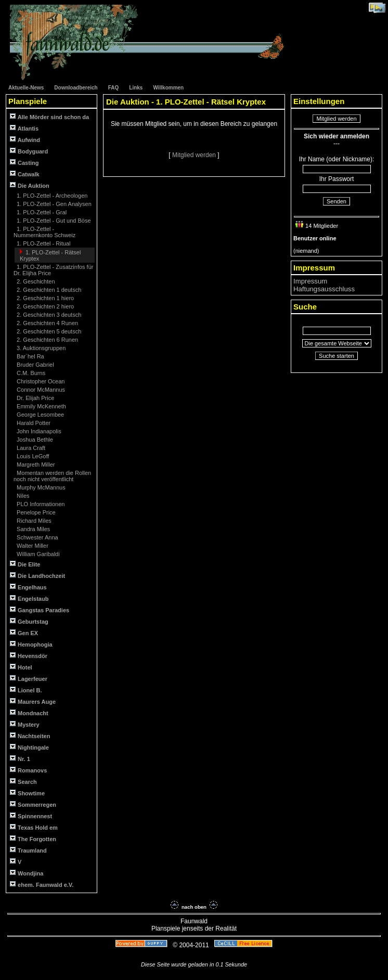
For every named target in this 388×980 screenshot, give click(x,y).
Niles (22, 496)
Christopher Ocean (40, 381)
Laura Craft (30, 448)
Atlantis (24, 128)
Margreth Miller (35, 465)
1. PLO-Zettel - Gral (41, 212)
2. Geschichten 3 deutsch (48, 315)
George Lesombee (40, 415)
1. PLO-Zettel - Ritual (43, 243)
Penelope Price (35, 512)
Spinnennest (31, 816)
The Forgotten (33, 839)
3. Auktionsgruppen (40, 348)
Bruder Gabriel (35, 365)
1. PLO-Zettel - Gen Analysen (53, 204)
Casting (24, 163)
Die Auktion (30, 185)
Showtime (27, 793)
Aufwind (25, 140)
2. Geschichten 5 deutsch (48, 331)
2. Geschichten (35, 281)
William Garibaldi (37, 554)
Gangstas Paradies (40, 610)
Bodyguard (29, 151)
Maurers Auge (33, 701)
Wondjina (27, 873)
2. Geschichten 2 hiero (44, 306)
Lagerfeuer (29, 679)
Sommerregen (33, 804)
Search (23, 782)
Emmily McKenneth (41, 406)
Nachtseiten (30, 736)
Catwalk (25, 174)
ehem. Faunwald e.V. (42, 885)
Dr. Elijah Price (35, 398)
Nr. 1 (20, 759)
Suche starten (337, 356)
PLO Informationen (40, 504)
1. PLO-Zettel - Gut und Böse (53, 221)
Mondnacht (29, 713)
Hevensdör (29, 656)
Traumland (28, 850)
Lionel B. (26, 690)
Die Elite (25, 564)
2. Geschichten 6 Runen (47, 340)
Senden (337, 201)
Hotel (21, 667)
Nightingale (29, 747)
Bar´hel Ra (30, 356)
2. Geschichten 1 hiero (44, 298)
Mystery (25, 724)
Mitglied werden (195, 155)
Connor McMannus (40, 390)
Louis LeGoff (32, 456)
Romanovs (28, 770)
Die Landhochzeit (37, 576)
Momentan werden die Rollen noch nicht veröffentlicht (52, 476)
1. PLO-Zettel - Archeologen (51, 196)
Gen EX (24, 633)
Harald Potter (33, 423)
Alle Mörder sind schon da (49, 117)
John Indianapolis (38, 431)
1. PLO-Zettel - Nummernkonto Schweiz (44, 232)
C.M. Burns (30, 373)
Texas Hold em (34, 827)
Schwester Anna (37, 537)
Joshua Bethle (34, 440)
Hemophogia (31, 644)
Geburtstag (29, 621)
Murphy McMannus (40, 487)
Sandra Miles (33, 529)
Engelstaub (29, 598)
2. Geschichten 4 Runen (47, 323)
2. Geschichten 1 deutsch (48, 290)
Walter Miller (32, 546)
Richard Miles (33, 521)
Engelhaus (28, 587)
